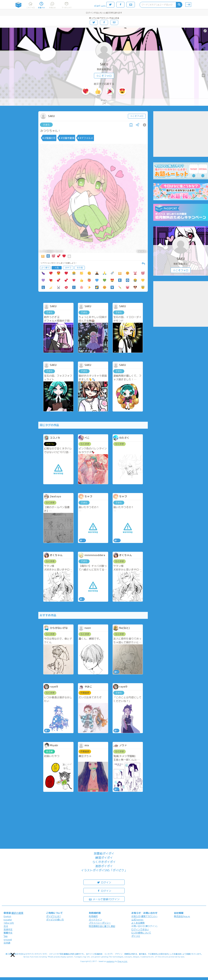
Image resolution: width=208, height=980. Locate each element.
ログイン (104, 882)
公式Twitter (137, 920)
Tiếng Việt (9, 923)
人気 (57, 268)
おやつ (68, 268)
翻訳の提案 (17, 913)
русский (8, 939)
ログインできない (140, 929)
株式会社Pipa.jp (182, 916)
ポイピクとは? (53, 916)
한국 (6, 926)
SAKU (104, 64)
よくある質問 (138, 923)
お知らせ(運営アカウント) (144, 916)
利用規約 (93, 916)
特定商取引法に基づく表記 (102, 926)
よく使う (45, 268)
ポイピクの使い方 (55, 920)
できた (46, 125)
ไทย (6, 936)
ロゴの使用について (141, 933)
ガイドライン (95, 920)
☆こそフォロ (104, 76)
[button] (13, 955)
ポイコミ (136, 936)
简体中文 (8, 929)
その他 (80, 268)
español (8, 920)
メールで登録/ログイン (104, 899)
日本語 (7, 943)
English (7, 916)
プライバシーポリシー (100, 923)
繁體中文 (8, 933)
